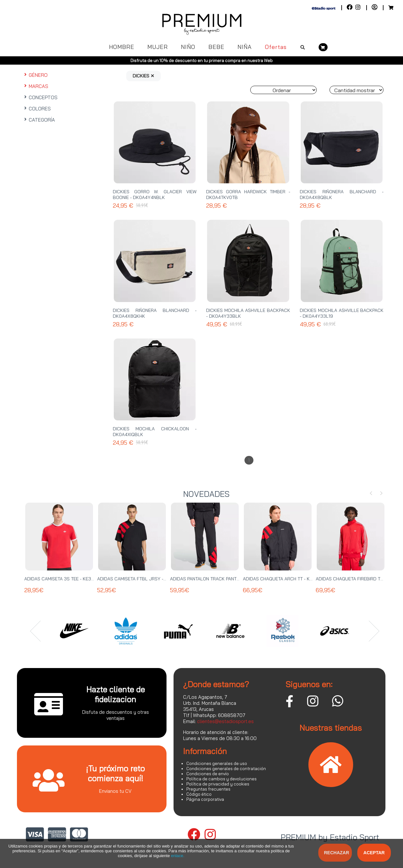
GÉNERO (35, 75)
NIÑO (188, 47)
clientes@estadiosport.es (225, 721)
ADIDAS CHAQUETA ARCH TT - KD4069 (284, 579)
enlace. (178, 856)
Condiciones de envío (208, 774)
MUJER (158, 47)
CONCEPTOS (40, 97)
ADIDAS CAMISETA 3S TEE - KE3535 (62, 579)
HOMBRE (122, 47)
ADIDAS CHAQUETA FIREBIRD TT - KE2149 (359, 579)
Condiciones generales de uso (217, 763)
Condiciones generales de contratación (226, 768)
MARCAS (36, 86)
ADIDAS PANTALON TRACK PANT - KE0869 (214, 579)
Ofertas (276, 47)
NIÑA (245, 47)
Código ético (199, 794)
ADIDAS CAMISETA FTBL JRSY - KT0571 (138, 579)
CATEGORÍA (39, 120)
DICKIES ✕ (143, 76)
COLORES (37, 109)
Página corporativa (205, 799)
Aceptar (374, 853)
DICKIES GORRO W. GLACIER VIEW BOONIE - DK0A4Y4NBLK (155, 195)
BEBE (216, 47)
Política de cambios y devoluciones (221, 779)
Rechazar (337, 853)
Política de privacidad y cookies (218, 784)
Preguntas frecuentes (208, 789)
